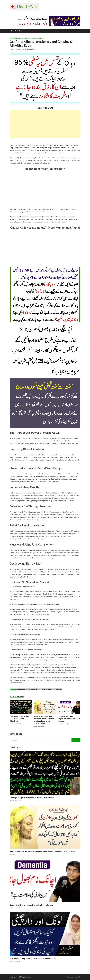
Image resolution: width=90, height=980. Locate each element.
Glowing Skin (37, 689)
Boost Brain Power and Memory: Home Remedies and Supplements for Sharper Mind (44, 720)
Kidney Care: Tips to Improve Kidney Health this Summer (69, 719)
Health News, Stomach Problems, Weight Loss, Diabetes (27, 38)
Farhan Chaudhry (30, 49)
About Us (77, 977)
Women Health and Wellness (52, 689)
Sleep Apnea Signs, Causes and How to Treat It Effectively (20, 719)
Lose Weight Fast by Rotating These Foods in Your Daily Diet (33, 959)
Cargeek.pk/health (27, 977)
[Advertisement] (45, 124)
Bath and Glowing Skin (24, 689)
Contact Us (70, 977)
